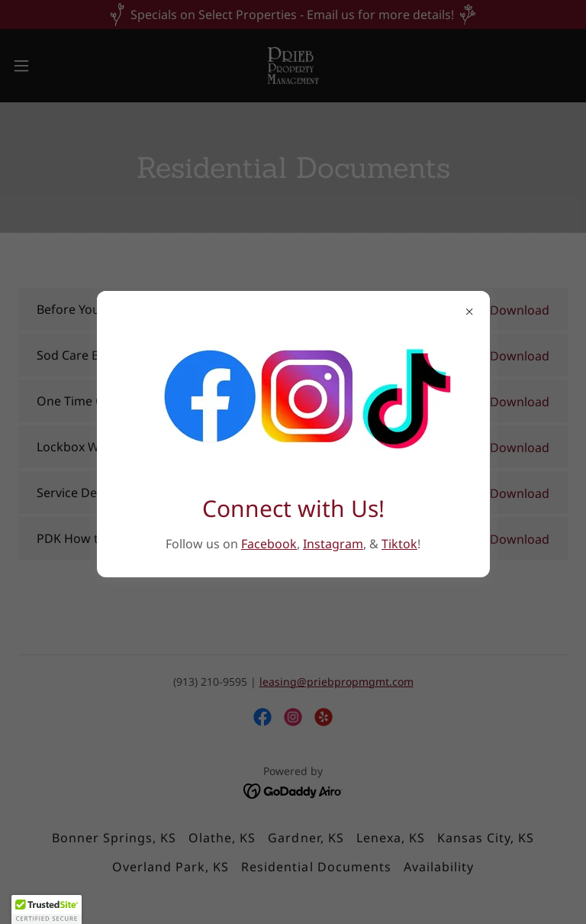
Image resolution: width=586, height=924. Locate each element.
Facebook (269, 544)
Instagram (333, 544)
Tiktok (399, 544)
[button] (47, 909)
